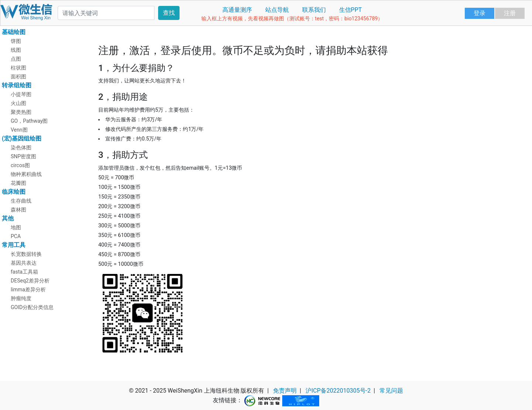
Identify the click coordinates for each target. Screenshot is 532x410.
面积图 (18, 77)
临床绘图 (14, 192)
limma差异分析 (28, 289)
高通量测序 (237, 10)
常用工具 (14, 245)
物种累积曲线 (26, 174)
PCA (16, 236)
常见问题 (391, 391)
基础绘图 (14, 32)
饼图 (16, 41)
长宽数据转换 (26, 254)
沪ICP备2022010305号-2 (338, 391)
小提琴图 (21, 94)
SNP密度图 (23, 156)
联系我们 (314, 10)
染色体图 (21, 148)
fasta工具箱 (24, 272)
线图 (16, 50)
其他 (8, 218)
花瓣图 (18, 183)
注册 (510, 13)
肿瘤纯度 (21, 298)
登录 (480, 13)
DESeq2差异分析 (30, 281)
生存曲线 (21, 201)
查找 (169, 13)
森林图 (18, 210)
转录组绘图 (17, 85)
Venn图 (19, 130)
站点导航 (277, 10)
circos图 (20, 165)
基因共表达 (24, 263)
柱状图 (18, 68)
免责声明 (285, 391)
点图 (16, 59)
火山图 (18, 103)
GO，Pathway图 (29, 121)
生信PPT (351, 10)
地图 (16, 227)
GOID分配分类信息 (32, 307)
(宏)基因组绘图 (22, 138)
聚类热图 (21, 112)
